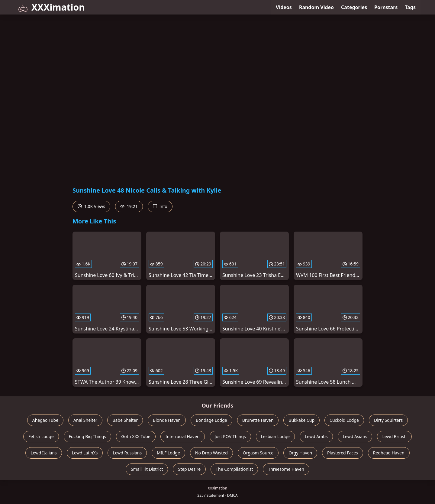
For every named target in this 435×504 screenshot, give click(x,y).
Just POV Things (230, 436)
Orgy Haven (300, 453)
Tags (410, 7)
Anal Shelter (85, 420)
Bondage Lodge (211, 420)
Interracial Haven (183, 436)
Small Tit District (147, 469)
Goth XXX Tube (136, 436)
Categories (354, 7)
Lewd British (394, 436)
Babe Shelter (125, 420)
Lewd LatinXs (85, 453)
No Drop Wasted (211, 453)
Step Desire (189, 469)
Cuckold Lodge (344, 420)
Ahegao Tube (45, 420)
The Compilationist (234, 469)
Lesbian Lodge (275, 436)
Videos (284, 7)
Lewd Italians (43, 453)
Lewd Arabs (316, 436)
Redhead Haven (389, 453)
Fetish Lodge (41, 436)
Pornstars (386, 7)
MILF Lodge (168, 453)
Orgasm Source (258, 453)
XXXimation (52, 7)
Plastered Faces (343, 453)
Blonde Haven (167, 420)
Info (160, 206)
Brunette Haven (258, 420)
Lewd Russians (127, 453)
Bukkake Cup (301, 420)
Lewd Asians (355, 436)
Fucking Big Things (88, 436)
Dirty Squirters (388, 420)
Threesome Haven (286, 469)
